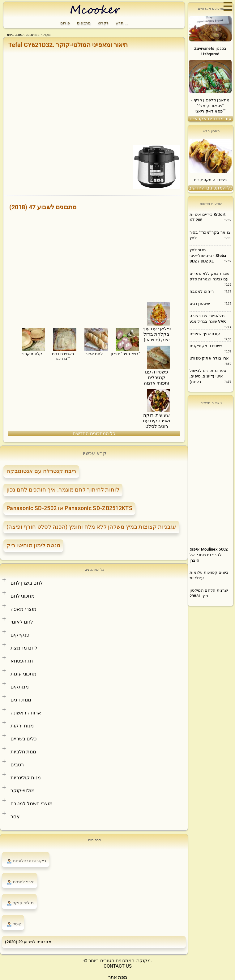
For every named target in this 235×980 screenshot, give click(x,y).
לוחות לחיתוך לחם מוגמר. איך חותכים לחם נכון (63, 490)
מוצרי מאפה (23, 609)
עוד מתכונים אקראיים (210, 119)
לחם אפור (94, 341)
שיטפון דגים (200, 303)
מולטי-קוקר (23, 791)
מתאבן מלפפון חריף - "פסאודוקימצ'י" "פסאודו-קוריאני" (210, 106)
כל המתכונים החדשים (94, 433)
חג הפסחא (22, 661)
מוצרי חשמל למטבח (32, 804)
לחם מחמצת (24, 648)
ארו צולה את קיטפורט (209, 358)
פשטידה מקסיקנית (210, 180)
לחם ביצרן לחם (27, 583)
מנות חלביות (23, 752)
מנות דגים (21, 700)
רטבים (17, 765)
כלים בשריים (23, 739)
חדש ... (122, 23)
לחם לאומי (22, 622)
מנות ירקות (22, 726)
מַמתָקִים (20, 687)
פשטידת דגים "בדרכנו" (63, 344)
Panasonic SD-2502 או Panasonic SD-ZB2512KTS (69, 508)
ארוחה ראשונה (26, 713)
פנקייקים (20, 635)
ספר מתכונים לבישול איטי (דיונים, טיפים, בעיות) (208, 376)
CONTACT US (118, 966)
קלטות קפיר (32, 341)
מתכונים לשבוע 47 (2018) (43, 207)
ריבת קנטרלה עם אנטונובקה (41, 471)
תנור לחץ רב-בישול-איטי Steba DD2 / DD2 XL (208, 256)
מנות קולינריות (26, 778)
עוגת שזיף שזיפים (205, 334)
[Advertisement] (94, 98)
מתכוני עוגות (23, 674)
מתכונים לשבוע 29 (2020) (28, 942)
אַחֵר (15, 817)
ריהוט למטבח (202, 291)
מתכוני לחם (23, 596)
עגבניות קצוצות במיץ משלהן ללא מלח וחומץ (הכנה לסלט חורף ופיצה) (91, 527)
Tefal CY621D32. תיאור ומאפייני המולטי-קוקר (68, 45)
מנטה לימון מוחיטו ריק (33, 545)
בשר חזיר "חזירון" (125, 341)
